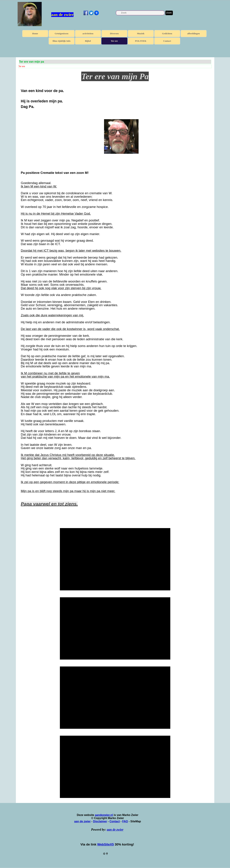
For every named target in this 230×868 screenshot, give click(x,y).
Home (35, 33)
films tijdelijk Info (62, 41)
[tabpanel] (115, 126)
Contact (167, 41)
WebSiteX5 (105, 844)
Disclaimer (100, 821)
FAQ (125, 821)
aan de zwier (62, 15)
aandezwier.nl (104, 815)
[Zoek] (140, 13)
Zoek (169, 13)
